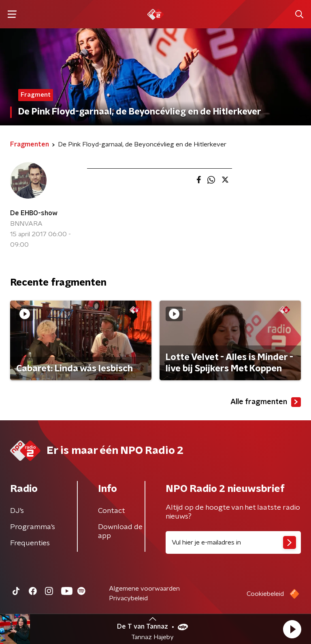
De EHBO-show (34, 213)
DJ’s (17, 511)
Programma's (33, 527)
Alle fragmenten (266, 402)
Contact (112, 511)
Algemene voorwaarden (144, 589)
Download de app (120, 532)
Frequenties (30, 543)
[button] (292, 629)
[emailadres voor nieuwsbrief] (233, 542)
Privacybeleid (128, 598)
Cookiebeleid (265, 594)
